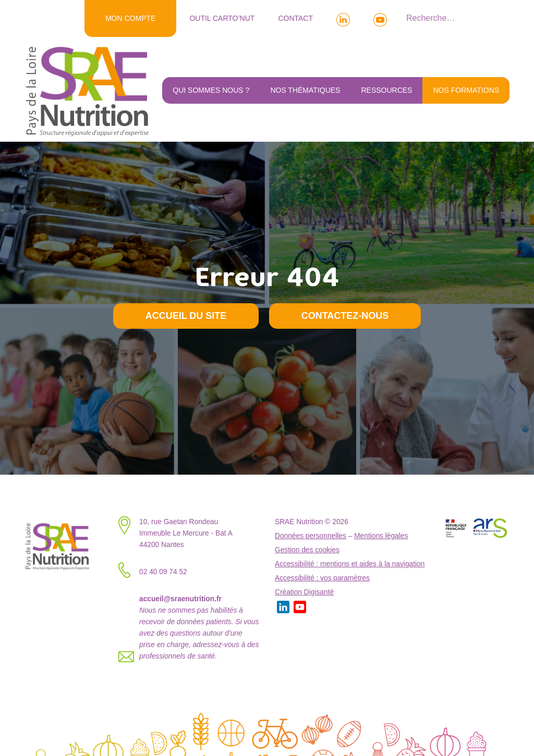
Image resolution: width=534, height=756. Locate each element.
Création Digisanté (304, 592)
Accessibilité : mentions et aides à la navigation (350, 564)
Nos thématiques (305, 90)
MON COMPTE (130, 18)
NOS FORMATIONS (466, 90)
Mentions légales (381, 536)
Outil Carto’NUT (222, 18)
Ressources (386, 90)
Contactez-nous (345, 316)
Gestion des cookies (307, 550)
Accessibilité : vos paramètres (322, 578)
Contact (295, 18)
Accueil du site (186, 316)
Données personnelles (311, 536)
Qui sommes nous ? (211, 90)
